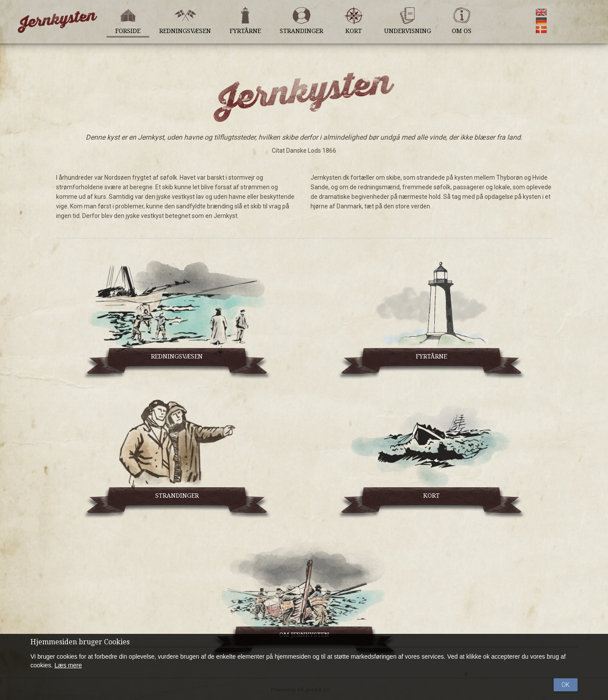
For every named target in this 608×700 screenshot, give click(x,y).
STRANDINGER (177, 496)
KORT (431, 496)
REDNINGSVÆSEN (177, 356)
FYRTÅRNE (431, 356)
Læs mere (68, 665)
